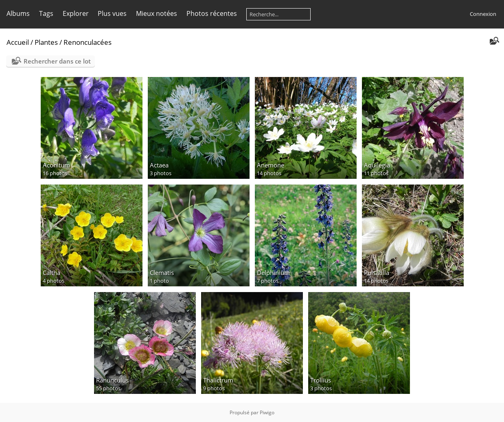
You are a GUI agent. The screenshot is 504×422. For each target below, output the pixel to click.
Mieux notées (157, 13)
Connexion (483, 14)
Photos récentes (212, 13)
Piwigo (267, 412)
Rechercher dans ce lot (57, 61)
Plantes (46, 42)
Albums (18, 13)
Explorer (76, 13)
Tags (46, 13)
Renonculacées (88, 42)
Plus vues (112, 13)
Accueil (18, 42)
